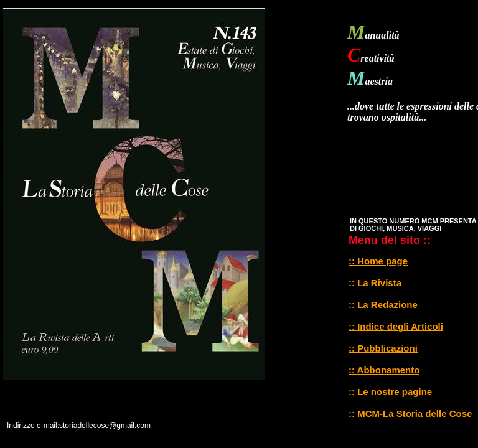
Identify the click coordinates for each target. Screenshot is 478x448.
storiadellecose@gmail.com (105, 426)
